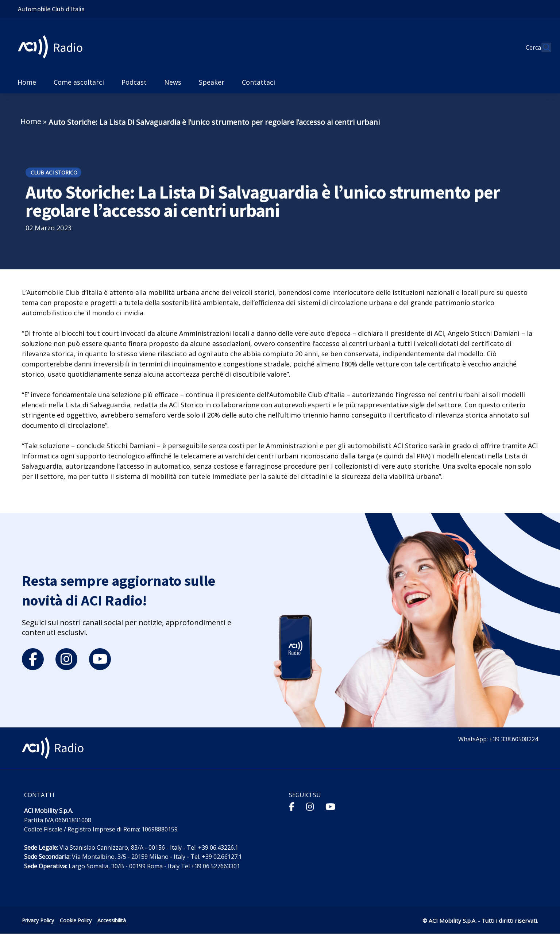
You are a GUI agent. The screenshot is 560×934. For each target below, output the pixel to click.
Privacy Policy (38, 920)
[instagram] (66, 659)
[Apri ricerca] (542, 47)
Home (31, 121)
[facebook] (33, 659)
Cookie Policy (76, 920)
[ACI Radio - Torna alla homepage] (53, 48)
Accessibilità (112, 920)
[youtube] (100, 659)
